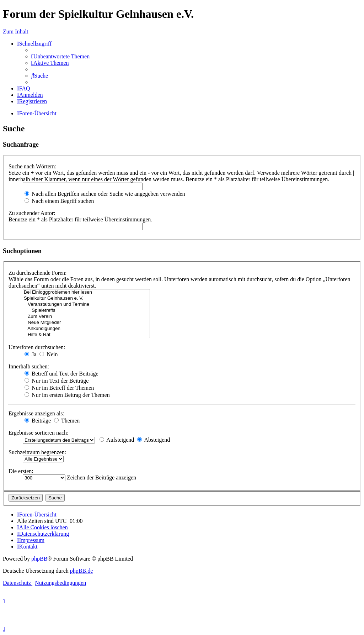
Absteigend (154, 440)
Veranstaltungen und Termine (86, 305)
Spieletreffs (86, 311)
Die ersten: (21, 471)
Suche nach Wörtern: (33, 166)
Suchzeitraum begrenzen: (37, 452)
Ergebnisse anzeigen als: (36, 413)
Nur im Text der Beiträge (57, 381)
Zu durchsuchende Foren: (38, 273)
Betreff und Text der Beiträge (61, 374)
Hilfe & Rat (86, 335)
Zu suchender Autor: (32, 213)
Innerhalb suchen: (29, 366)
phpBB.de (81, 571)
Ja (30, 354)
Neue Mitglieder (86, 323)
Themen (67, 421)
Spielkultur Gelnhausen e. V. (86, 298)
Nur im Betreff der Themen (59, 388)
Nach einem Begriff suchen (59, 201)
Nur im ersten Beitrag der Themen (67, 395)
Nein (49, 354)
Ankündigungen (86, 329)
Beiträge (38, 421)
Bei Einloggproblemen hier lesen (86, 292)
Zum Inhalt (16, 32)
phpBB (39, 559)
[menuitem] (60, 56)
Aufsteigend (117, 440)
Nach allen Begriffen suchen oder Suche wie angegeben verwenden (105, 194)
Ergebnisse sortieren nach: (39, 433)
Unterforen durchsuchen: (37, 347)
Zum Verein (86, 317)
